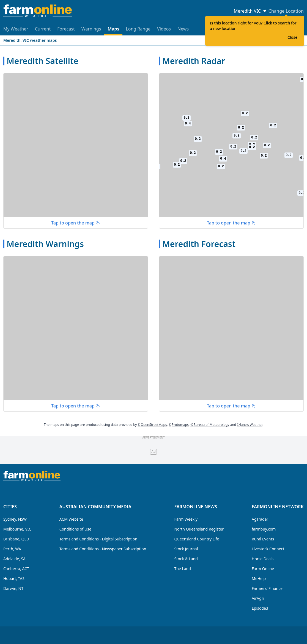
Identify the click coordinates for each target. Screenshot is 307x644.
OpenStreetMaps (152, 425)
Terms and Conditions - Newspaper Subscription (103, 549)
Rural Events (263, 539)
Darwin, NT (13, 588)
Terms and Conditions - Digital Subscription (98, 539)
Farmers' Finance (267, 588)
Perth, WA (12, 549)
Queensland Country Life (197, 539)
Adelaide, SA (14, 559)
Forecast (66, 29)
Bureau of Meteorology (210, 425)
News (183, 29)
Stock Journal (186, 549)
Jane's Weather (250, 425)
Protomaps (179, 425)
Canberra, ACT (16, 569)
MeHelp (259, 578)
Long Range (138, 29)
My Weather (16, 29)
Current (43, 29)
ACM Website (71, 519)
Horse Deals (263, 559)
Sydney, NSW (15, 519)
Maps (113, 31)
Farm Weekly (186, 519)
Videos (164, 29)
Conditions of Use (75, 529)
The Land (182, 569)
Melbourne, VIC (17, 529)
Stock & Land (186, 559)
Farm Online (263, 569)
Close (292, 37)
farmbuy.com (264, 529)
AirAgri (258, 598)
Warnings (91, 29)
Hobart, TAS (14, 578)
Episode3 (260, 608)
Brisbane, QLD (16, 539)
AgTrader (260, 519)
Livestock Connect (268, 549)
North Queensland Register (199, 529)
